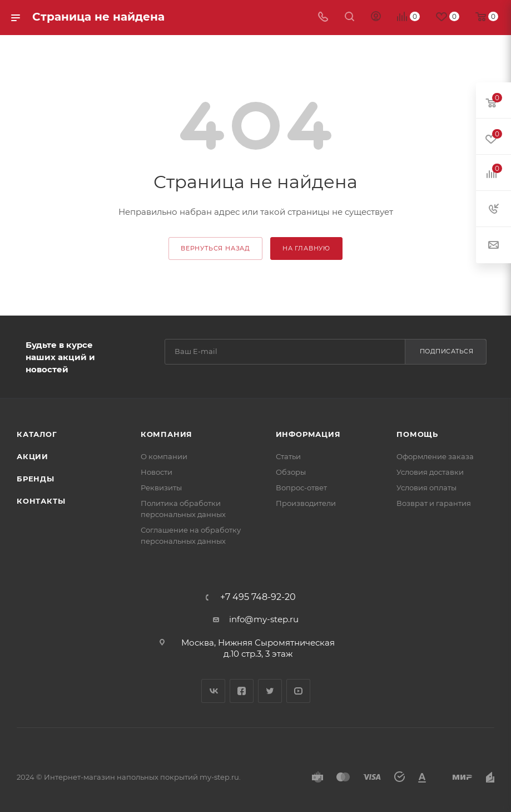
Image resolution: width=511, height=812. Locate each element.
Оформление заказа (435, 456)
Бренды (36, 479)
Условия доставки (430, 472)
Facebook (242, 691)
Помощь (417, 434)
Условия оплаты (426, 488)
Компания (167, 434)
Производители (306, 503)
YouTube (298, 691)
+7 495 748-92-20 (258, 597)
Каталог (37, 434)
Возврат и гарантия (434, 503)
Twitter (270, 691)
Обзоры (291, 472)
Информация (308, 434)
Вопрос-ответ (301, 488)
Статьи (288, 456)
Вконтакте (213, 691)
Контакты (41, 501)
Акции (33, 456)
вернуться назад (215, 248)
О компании (164, 456)
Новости (157, 472)
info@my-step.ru (264, 619)
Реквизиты (161, 488)
